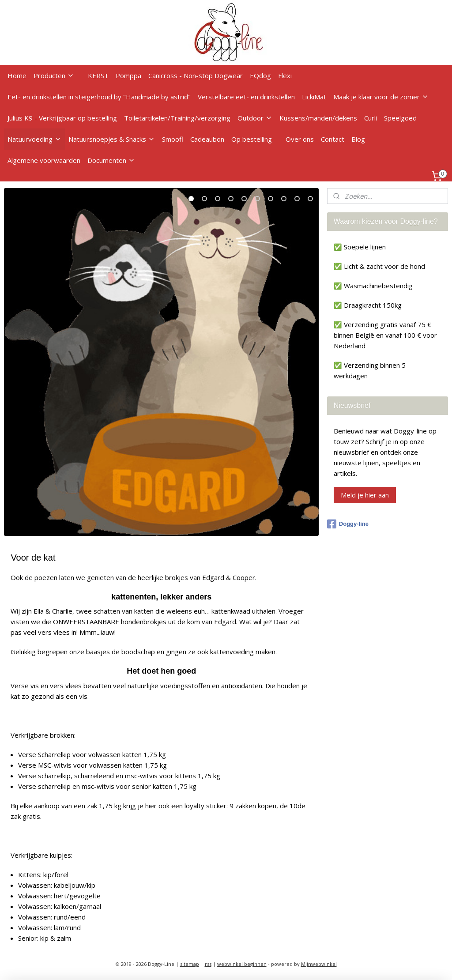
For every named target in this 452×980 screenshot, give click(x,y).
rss (208, 964)
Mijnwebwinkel (319, 964)
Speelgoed (400, 118)
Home (17, 75)
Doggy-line (348, 524)
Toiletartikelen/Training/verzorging (177, 118)
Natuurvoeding (34, 139)
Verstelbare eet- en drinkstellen (246, 97)
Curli (371, 118)
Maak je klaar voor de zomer (381, 97)
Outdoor (255, 118)
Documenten (111, 160)
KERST (98, 75)
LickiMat (314, 97)
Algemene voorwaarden (44, 160)
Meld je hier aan (365, 495)
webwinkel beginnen (242, 964)
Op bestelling (252, 139)
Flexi (285, 75)
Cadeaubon (207, 139)
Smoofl (173, 139)
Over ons (300, 139)
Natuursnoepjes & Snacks (112, 139)
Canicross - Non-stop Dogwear (196, 75)
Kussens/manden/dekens (318, 118)
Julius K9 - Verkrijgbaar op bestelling (62, 118)
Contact (333, 139)
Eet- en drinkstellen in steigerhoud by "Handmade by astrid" (99, 97)
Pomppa (128, 75)
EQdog (260, 75)
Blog (358, 139)
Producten (54, 75)
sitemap (190, 964)
